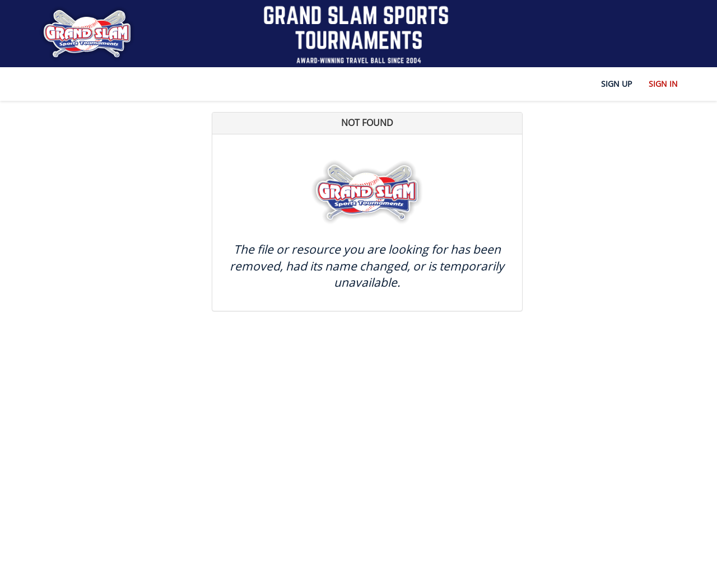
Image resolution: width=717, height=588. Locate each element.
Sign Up (616, 84)
